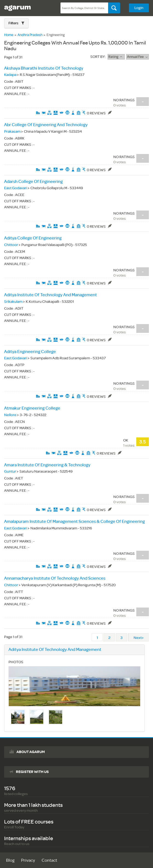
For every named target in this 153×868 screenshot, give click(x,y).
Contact (49, 860)
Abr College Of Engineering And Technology (46, 125)
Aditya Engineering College (30, 352)
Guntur (10, 471)
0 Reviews (99, 113)
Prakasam (12, 131)
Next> (138, 638)
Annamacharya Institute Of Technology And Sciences (55, 578)
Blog (10, 860)
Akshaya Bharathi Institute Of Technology (44, 68)
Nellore (10, 415)
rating (116, 57)
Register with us (32, 772)
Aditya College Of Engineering (33, 238)
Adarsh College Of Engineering (33, 182)
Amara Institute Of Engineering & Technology (47, 465)
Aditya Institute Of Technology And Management (50, 295)
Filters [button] (14, 23)
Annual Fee (137, 57)
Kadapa (10, 75)
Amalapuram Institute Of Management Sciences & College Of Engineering (74, 522)
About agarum (31, 752)
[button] (16, 23)
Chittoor (11, 245)
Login (139, 8)
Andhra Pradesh (30, 35)
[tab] (16, 23)
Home (9, 35)
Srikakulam (13, 302)
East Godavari (16, 188)
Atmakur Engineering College (32, 408)
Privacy (28, 860)
